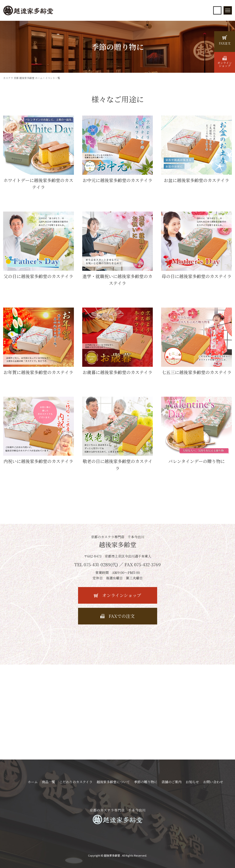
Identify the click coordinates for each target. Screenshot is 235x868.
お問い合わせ (213, 782)
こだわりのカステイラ (76, 782)
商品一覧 (48, 782)
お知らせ (192, 782)
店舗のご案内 (172, 782)
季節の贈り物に (146, 782)
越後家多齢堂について (113, 782)
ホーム (33, 782)
